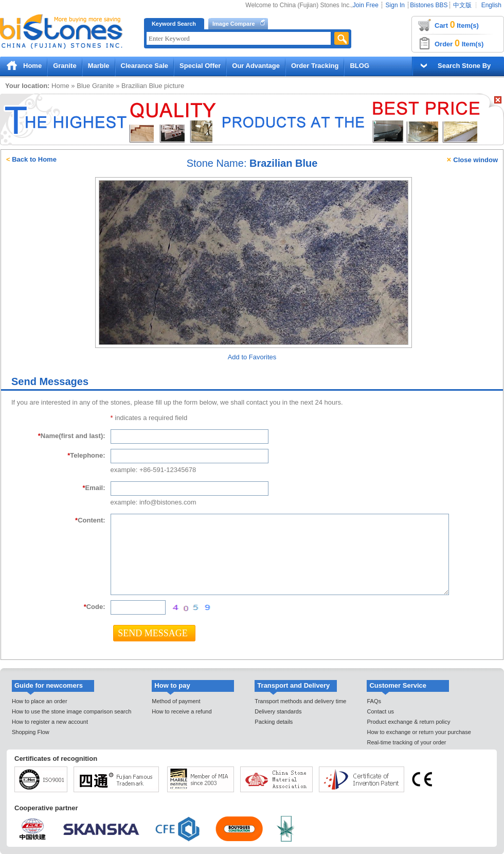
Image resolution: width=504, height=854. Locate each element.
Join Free (366, 5)
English (491, 5)
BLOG (359, 66)
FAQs (374, 701)
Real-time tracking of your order (406, 742)
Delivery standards (278, 711)
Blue (83, 86)
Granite (65, 66)
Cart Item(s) (457, 25)
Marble (99, 66)
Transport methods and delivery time (300, 701)
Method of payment (176, 701)
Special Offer (200, 66)
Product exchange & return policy (408, 722)
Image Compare (234, 24)
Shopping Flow (31, 732)
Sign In (395, 5)
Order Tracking (315, 66)
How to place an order (40, 701)
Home (32, 66)
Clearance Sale (145, 66)
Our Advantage (256, 66)
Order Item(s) (459, 43)
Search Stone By (464, 66)
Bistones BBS (429, 5)
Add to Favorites (252, 357)
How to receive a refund (182, 711)
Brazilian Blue (142, 86)
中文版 (462, 5)
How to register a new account (50, 722)
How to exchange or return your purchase (419, 732)
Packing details (274, 722)
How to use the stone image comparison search (71, 711)
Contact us (380, 711)
